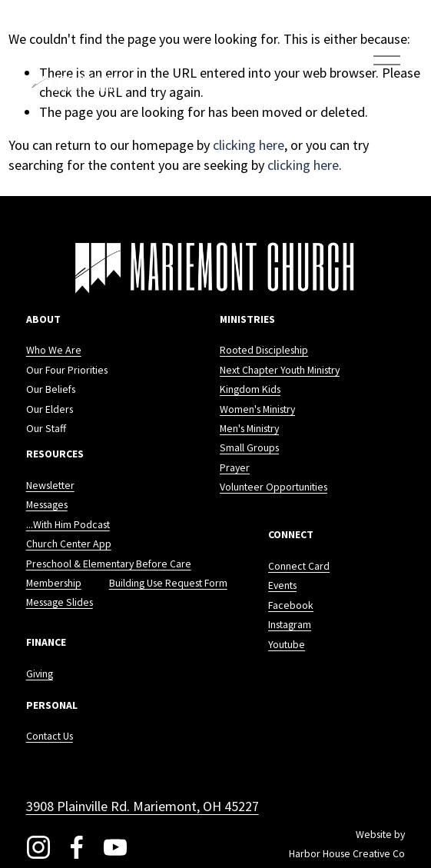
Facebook (291, 607)
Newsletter (50, 487)
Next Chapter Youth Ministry (280, 372)
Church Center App (69, 546)
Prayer (235, 470)
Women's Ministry (257, 411)
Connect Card (299, 568)
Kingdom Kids (250, 391)
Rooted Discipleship (264, 352)
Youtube (287, 647)
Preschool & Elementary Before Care (109, 566)
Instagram (290, 627)
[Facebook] (77, 847)
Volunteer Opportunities (274, 489)
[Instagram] (38, 847)
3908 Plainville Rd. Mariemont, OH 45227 (143, 806)
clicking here (249, 145)
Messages (47, 507)
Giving (40, 676)
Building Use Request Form (168, 585)
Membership (54, 585)
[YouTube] (115, 847)
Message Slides (60, 604)
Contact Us (50, 738)
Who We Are (54, 352)
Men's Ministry (249, 431)
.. (28, 527)
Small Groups (249, 450)
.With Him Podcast (70, 527)
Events (282, 587)
